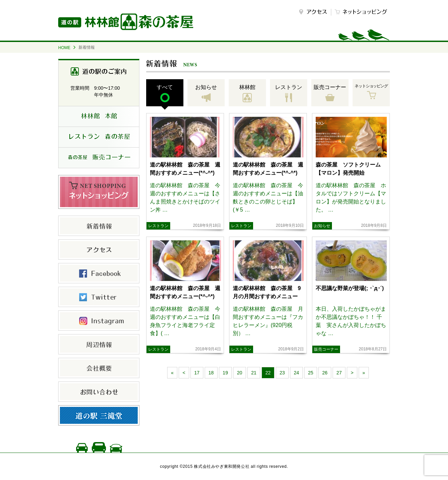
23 (282, 373)
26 (325, 373)
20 (240, 373)
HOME (64, 48)
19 (225, 373)
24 (296, 373)
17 (197, 373)
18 (211, 373)
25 (311, 373)
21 (254, 373)
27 (339, 373)
